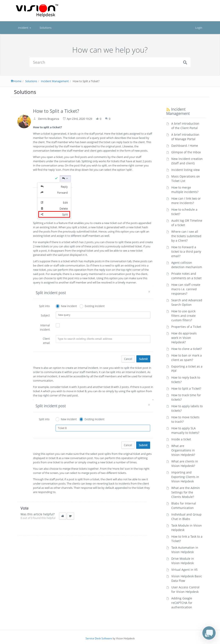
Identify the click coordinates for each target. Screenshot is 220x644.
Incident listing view (185, 170)
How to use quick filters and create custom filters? (183, 316)
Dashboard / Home (185, 146)
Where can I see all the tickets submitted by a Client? (186, 236)
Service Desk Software (99, 638)
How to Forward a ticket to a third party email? (186, 252)
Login (199, 28)
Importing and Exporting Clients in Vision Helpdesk (185, 477)
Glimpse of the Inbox (186, 152)
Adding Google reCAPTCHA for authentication (182, 603)
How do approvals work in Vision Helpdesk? (184, 338)
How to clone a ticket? (187, 349)
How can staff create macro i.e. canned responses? (186, 289)
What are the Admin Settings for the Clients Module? (186, 492)
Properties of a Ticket (186, 327)
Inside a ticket (181, 439)
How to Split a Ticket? (186, 388)
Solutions (46, 28)
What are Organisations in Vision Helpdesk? (183, 450)
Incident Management (55, 81)
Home (16, 81)
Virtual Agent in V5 (184, 570)
